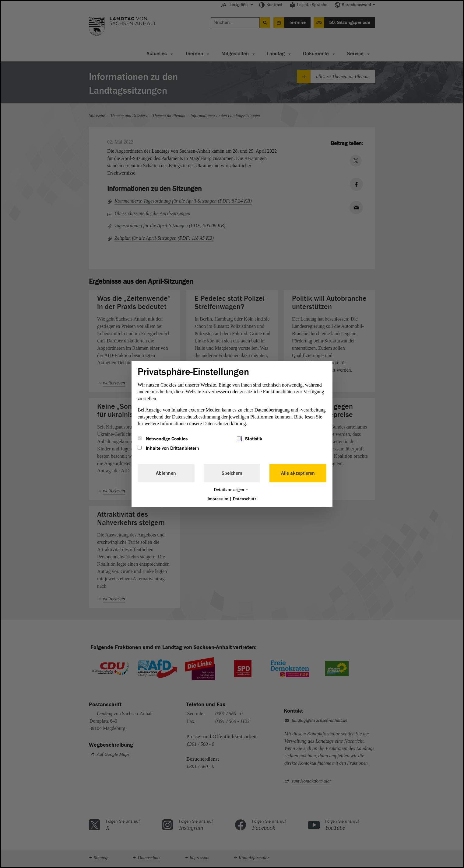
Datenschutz (245, 499)
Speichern (232, 473)
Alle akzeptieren (298, 473)
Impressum (218, 499)
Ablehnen (166, 473)
